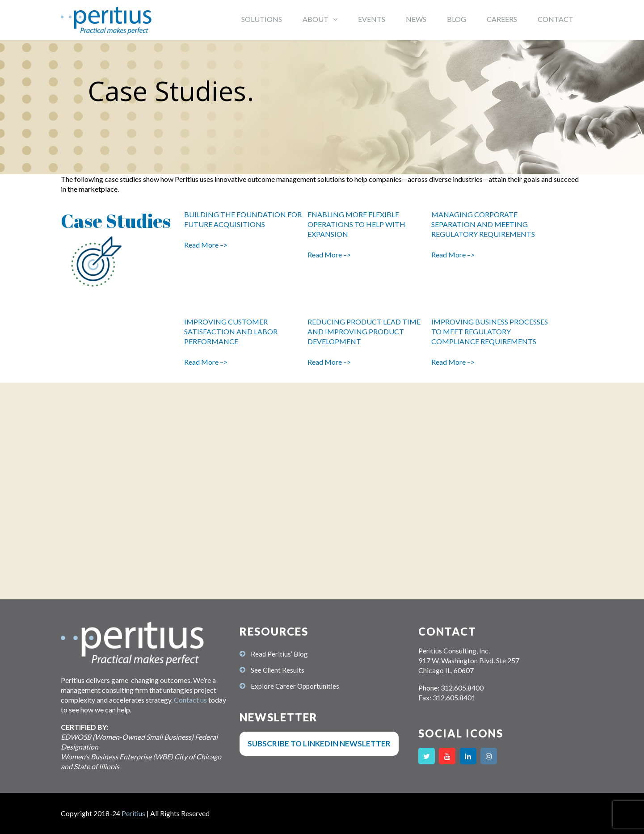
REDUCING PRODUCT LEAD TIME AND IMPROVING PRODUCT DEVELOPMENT (364, 331)
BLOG (457, 19)
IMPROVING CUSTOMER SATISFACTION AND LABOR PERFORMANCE (231, 331)
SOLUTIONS (262, 19)
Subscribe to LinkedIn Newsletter (319, 743)
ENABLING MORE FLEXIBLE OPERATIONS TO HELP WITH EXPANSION (356, 224)
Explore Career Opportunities (295, 686)
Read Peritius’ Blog (279, 654)
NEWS (416, 19)
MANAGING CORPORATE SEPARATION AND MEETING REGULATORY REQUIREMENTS (484, 224)
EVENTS (372, 19)
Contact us (190, 700)
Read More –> (206, 245)
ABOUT (316, 19)
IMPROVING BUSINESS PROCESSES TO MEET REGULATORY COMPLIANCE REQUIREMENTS (490, 331)
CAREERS (502, 19)
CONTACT (556, 19)
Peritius (133, 813)
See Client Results (278, 670)
